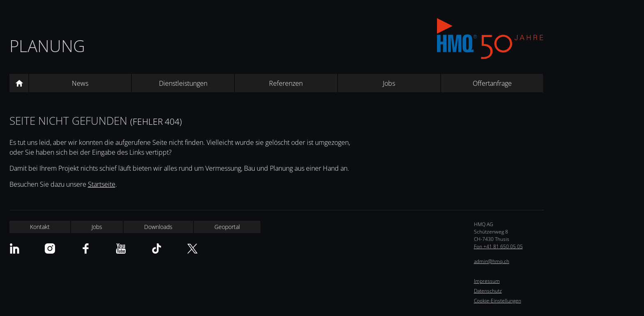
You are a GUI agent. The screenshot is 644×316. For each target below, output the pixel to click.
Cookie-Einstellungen (498, 301)
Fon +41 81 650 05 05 (498, 246)
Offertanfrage (492, 83)
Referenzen (286, 83)
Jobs (389, 83)
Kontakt (40, 227)
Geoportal (227, 227)
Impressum (487, 281)
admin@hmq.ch (492, 261)
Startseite (102, 184)
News (80, 83)
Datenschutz (488, 291)
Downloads (158, 227)
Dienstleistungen (183, 83)
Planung (47, 46)
